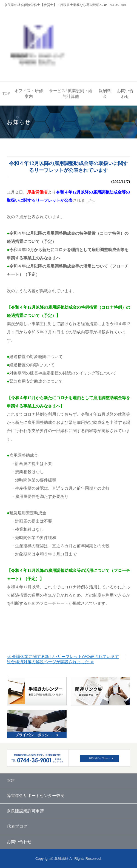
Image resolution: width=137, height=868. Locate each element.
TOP (6, 93)
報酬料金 (105, 94)
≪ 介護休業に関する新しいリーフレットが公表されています (63, 657)
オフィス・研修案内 (29, 94)
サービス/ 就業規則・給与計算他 (71, 94)
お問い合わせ (125, 94)
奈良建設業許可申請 (25, 811)
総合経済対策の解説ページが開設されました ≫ (51, 662)
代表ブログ (17, 826)
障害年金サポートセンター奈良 (36, 796)
